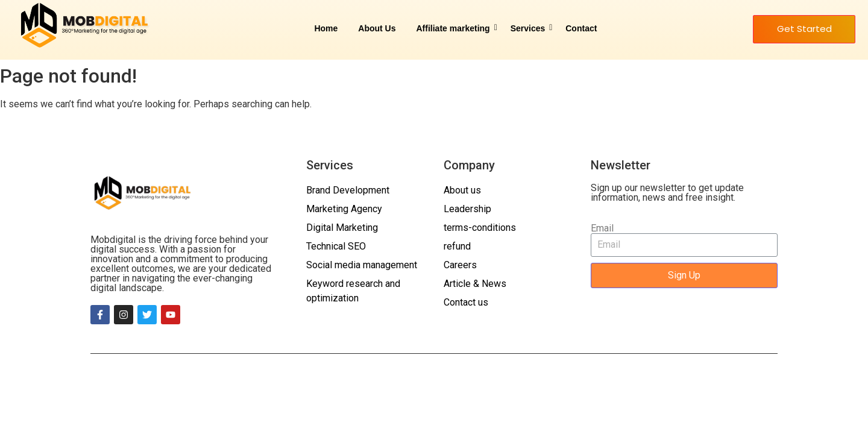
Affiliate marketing (455, 28)
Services (530, 28)
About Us (377, 28)
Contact (581, 28)
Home (326, 28)
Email (602, 228)
